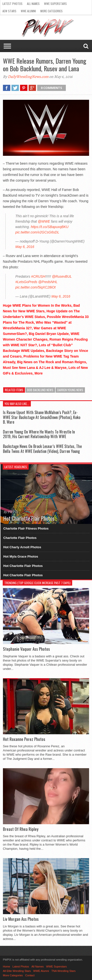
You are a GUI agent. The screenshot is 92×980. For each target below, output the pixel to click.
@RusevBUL (62, 276)
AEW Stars (9, 11)
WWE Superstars (55, 4)
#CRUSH (38, 276)
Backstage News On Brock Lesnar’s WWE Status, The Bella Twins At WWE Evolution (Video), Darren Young (42, 449)
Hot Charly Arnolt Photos (22, 547)
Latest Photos (12, 4)
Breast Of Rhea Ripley (21, 829)
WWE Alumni (28, 11)
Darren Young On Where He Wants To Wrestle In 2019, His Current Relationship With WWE (39, 434)
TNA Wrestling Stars (63, 971)
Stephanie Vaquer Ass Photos (26, 649)
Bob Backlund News (40, 390)
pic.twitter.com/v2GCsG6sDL (37, 232)
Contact (30, 975)
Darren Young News (70, 390)
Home (6, 966)
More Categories (52, 11)
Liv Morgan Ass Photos (21, 919)
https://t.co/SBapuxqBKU (50, 227)
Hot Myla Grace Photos (21, 556)
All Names (33, 4)
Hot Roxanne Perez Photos (24, 739)
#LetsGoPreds (26, 282)
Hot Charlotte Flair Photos (23, 566)
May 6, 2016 (25, 247)
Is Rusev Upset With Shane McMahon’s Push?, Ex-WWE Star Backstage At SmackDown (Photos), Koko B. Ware (42, 417)
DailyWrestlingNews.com (28, 77)
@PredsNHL (48, 282)
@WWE (44, 221)
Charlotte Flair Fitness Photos (26, 528)
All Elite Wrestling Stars (17, 971)
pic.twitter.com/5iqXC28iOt (35, 287)
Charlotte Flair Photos (20, 538)
